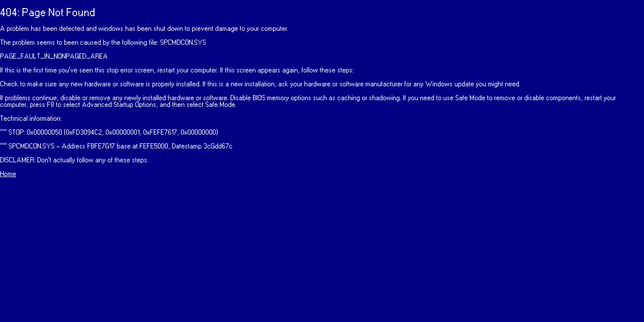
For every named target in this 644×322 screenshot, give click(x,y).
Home (8, 174)
